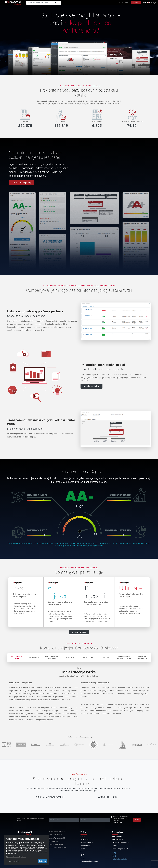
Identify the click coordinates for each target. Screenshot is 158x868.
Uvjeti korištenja (118, 822)
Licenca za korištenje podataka (89, 861)
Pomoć (83, 852)
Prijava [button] (136, 3)
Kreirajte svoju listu (91, 386)
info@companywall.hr (52, 797)
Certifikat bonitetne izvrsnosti (121, 843)
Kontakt (83, 858)
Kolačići (83, 849)
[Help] (155, 3)
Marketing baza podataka (120, 859)
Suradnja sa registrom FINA (120, 849)
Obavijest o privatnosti (87, 843)
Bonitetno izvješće (117, 840)
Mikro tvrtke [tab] (88, 657)
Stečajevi (115, 853)
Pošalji (137, 820)
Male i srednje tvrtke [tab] (16, 657)
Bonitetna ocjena (117, 837)
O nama (83, 837)
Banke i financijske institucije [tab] (52, 657)
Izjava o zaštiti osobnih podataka (16, 857)
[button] (147, 3)
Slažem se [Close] (42, 861)
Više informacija (79, 632)
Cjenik (82, 855)
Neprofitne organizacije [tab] (142, 657)
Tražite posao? (85, 840)
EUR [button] (126, 3)
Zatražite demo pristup (21, 183)
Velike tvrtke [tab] (34, 657)
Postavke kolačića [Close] (14, 861)
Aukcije (114, 856)
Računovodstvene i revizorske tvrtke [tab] (124, 657)
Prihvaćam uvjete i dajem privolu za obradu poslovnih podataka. (121, 818)
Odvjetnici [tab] (106, 657)
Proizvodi (115, 846)
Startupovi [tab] (70, 657)
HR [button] (121, 3)
